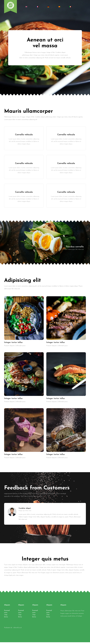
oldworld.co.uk (17, 629)
